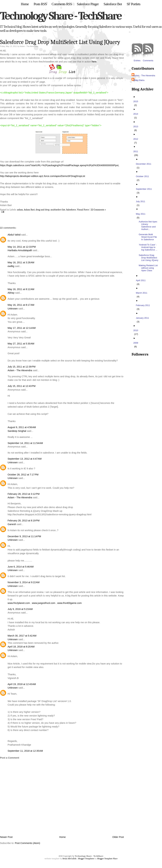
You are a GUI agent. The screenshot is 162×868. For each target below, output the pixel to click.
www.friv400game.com (69, 603)
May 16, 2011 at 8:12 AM (21, 289)
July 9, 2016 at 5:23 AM (20, 609)
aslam (20, 210)
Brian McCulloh (69, 858)
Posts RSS (40, 4)
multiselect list (58, 210)
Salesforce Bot (113, 4)
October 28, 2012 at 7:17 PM (23, 475)
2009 (136, 343)
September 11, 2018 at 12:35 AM (25, 751)
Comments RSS (62, 4)
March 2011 (142, 293)
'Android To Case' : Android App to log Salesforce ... (148, 247)
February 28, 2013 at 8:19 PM (24, 521)
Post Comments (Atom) (28, 843)
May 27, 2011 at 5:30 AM (21, 344)
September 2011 (144, 189)
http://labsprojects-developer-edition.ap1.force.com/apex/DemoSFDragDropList (43, 176)
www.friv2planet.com (19, 603)
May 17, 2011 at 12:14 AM (22, 328)
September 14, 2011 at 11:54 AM (25, 443)
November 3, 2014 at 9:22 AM (24, 582)
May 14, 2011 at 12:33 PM (22, 247)
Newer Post (6, 837)
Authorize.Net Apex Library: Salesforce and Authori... (148, 225)
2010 (136, 330)
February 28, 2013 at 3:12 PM (24, 494)
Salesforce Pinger (88, 4)
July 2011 (141, 201)
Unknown (13, 309)
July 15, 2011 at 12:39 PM (22, 367)
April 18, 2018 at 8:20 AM (21, 647)
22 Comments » (98, 210)
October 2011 (143, 176)
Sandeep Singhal (17, 431)
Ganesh (12, 524)
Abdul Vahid (14, 235)
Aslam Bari (29, 210)
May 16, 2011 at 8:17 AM (21, 305)
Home (25, 4)
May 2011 (141, 214)
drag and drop (43, 210)
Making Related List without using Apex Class (149, 268)
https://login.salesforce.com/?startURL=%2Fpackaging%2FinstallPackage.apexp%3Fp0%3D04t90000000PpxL (60, 165)
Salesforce (71, 210)
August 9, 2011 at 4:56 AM (22, 427)
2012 (136, 139)
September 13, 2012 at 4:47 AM (25, 459)
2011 (136, 151)
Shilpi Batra (139, 80)
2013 (136, 127)
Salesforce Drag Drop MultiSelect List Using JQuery (60, 42)
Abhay (11, 293)
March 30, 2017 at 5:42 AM (22, 636)
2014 (136, 114)
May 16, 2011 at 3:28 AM (21, 262)
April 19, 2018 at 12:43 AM (22, 684)
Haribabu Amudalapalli (20, 250)
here (94, 62)
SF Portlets (134, 4)
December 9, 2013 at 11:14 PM (24, 536)
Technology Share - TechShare (61, 16)
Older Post (118, 837)
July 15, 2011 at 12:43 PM (22, 386)
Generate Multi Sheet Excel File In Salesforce (148, 237)
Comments (148, 52)
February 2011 (143, 305)
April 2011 (141, 280)
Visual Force (83, 210)
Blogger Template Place (107, 858)
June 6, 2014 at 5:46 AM (21, 567)
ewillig (11, 266)
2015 (136, 101)
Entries (137, 52)
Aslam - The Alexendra (20, 370)
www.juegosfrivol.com (44, 603)
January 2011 (143, 318)
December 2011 (144, 164)
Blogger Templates (86, 858)
